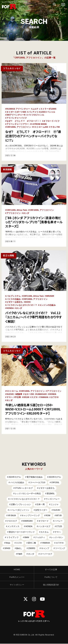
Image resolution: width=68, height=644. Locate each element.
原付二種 (32, 543)
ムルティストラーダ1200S (45, 109)
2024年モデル (15, 475)
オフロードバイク (52, 121)
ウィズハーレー (53, 497)
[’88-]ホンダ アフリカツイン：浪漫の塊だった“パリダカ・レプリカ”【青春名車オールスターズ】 (34, 221)
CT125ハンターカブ (24, 486)
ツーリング (14, 554)
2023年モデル (55, 475)
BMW (27, 537)
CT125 (60, 526)
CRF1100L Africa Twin (17, 209)
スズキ (35, 395)
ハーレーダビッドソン (19, 509)
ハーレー (59, 520)
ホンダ (26, 212)
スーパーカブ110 (38, 481)
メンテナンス (13, 526)
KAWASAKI (42, 392)
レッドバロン (57, 537)
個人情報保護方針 (51, 585)
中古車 (18, 395)
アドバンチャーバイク (17, 118)
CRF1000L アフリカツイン (19, 126)
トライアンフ (12, 537)
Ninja (8, 543)
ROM (48, 515)
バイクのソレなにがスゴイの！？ (22, 304)
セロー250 (29, 392)
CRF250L (55, 481)
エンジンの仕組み (48, 304)
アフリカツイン (14, 212)
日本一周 (41, 503)
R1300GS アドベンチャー (18, 109)
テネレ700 (56, 126)
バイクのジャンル (36, 115)
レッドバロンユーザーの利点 (28, 492)
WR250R (51, 295)
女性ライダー (41, 509)
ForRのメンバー (17, 577)
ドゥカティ (40, 537)
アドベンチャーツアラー (18, 124)
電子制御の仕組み (35, 475)
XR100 (26, 395)
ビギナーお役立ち (15, 301)
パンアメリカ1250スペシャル (42, 112)
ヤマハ (10, 395)
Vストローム (12, 389)
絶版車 (19, 392)
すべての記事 (51, 569)
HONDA (10, 307)
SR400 (15, 548)
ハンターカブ (44, 526)
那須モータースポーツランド (22, 531)
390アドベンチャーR (16, 115)
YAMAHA (44, 395)
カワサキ (55, 395)
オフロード (44, 520)
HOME (17, 569)
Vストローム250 (41, 126)
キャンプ (53, 548)
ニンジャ (55, 503)
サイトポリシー (17, 585)
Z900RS (40, 548)
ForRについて (51, 577)
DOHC (28, 301)
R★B (28, 554)
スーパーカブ (54, 554)
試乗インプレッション (21, 503)
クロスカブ (12, 520)
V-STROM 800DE (39, 124)
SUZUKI (10, 392)
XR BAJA (12, 515)
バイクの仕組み (14, 298)
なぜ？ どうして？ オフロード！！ (24, 121)
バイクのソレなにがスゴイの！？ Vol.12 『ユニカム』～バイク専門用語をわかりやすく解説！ (33, 315)
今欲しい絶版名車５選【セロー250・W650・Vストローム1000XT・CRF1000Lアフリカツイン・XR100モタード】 (34, 407)
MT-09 (59, 515)
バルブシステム (14, 295)
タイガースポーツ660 (16, 112)
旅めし (27, 548)
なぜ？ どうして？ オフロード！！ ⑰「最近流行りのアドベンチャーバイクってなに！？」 (34, 135)
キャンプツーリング (31, 515)
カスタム (45, 531)
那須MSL (51, 492)
